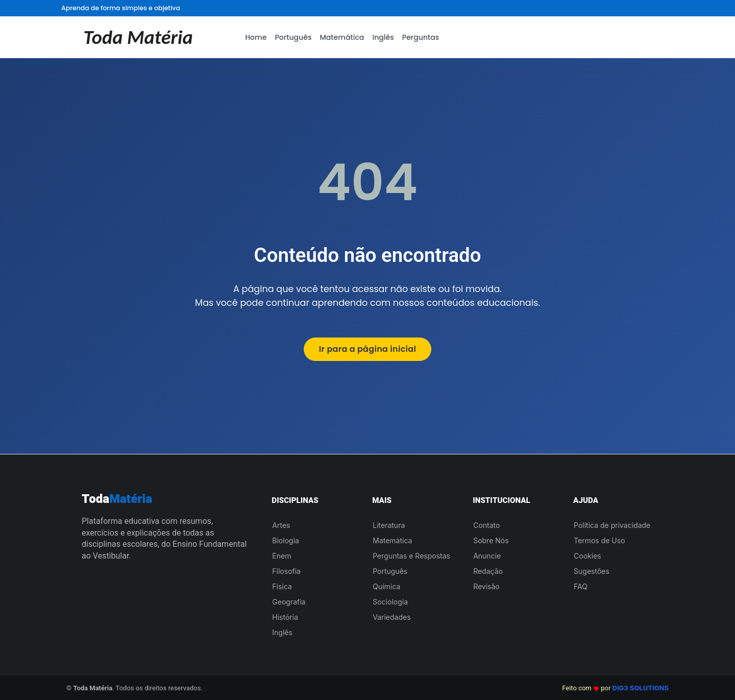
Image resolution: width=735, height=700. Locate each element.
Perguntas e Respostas (411, 556)
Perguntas (421, 37)
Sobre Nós (491, 540)
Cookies (587, 556)
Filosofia (286, 571)
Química (386, 586)
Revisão (486, 586)
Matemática (342, 37)
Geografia (289, 602)
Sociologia (390, 602)
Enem (281, 556)
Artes (281, 525)
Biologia (286, 540)
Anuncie (487, 556)
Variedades (391, 617)
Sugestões (592, 571)
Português (293, 37)
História (285, 617)
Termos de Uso (599, 540)
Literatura (389, 525)
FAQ (581, 586)
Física (282, 586)
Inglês (383, 37)
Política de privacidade (612, 525)
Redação (488, 571)
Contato (486, 525)
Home (256, 37)
